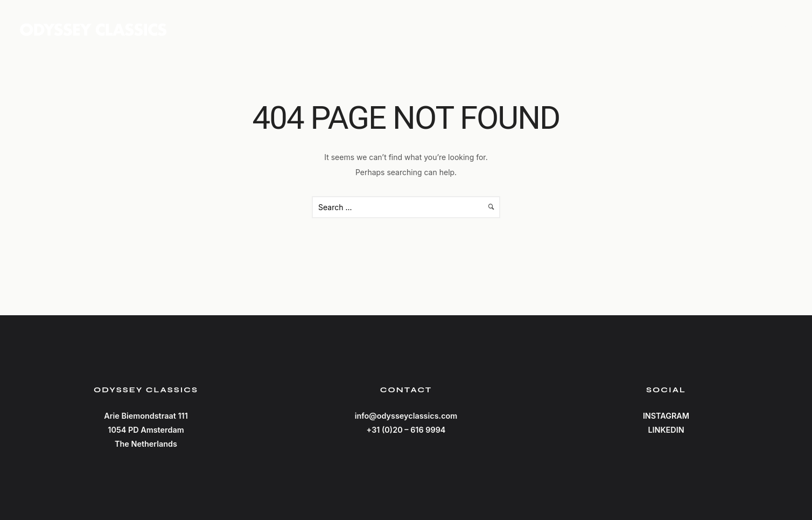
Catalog (697, 29)
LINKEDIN (666, 430)
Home (633, 29)
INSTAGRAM (666, 416)
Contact (770, 29)
